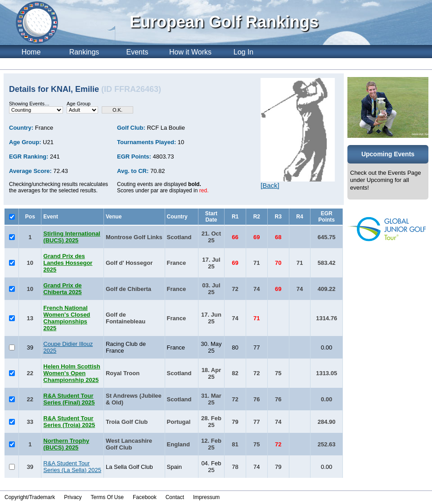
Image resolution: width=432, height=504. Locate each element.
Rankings (84, 52)
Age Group (79, 104)
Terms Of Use (107, 497)
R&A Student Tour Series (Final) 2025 (69, 399)
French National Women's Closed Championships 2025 (67, 318)
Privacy (73, 497)
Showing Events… (29, 104)
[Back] (270, 185)
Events (137, 52)
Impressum (206, 497)
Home (31, 52)
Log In (243, 52)
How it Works (190, 52)
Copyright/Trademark (30, 497)
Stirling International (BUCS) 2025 (72, 237)
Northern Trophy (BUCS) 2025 (66, 444)
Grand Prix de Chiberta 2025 (62, 289)
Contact (175, 497)
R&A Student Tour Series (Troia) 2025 (69, 422)
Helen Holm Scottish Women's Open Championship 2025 (72, 373)
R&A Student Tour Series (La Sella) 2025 (72, 467)
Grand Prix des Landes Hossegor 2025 (68, 263)
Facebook (145, 497)
